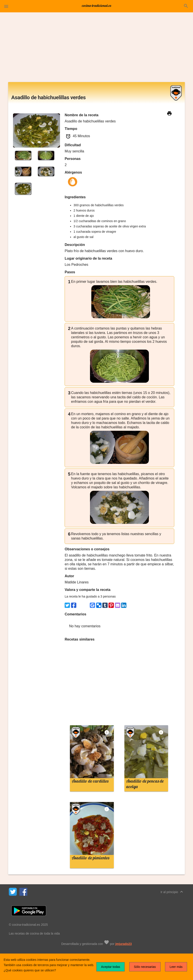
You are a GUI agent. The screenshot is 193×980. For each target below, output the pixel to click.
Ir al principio (172, 892)
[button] (6, 6)
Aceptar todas (111, 967)
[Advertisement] (96, 49)
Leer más (176, 967)
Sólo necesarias (145, 967)
